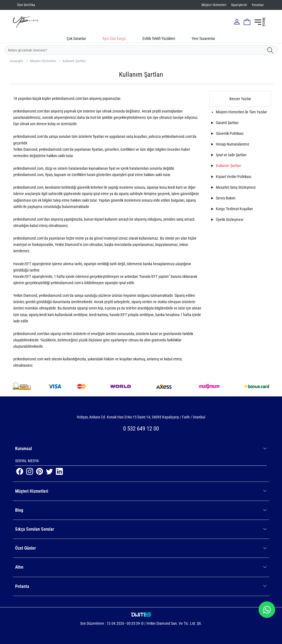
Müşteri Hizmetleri (214, 5)
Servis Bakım (226, 198)
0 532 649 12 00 (141, 429)
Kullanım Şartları (74, 61)
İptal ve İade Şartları (231, 155)
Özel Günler (141, 548)
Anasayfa (16, 61)
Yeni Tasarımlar (203, 39)
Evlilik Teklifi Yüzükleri (159, 39)
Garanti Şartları (227, 123)
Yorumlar (258, 5)
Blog (141, 510)
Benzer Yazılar (240, 99)
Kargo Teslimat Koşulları (234, 209)
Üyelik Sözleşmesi (230, 220)
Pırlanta (141, 586)
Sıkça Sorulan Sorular (141, 529)
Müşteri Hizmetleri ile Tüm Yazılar (241, 112)
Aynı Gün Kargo (114, 39)
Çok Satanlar (76, 39)
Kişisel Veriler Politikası (234, 177)
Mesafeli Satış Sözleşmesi (236, 187)
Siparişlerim (239, 5)
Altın (141, 567)
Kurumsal (141, 449)
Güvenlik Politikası (230, 133)
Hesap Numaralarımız (233, 144)
